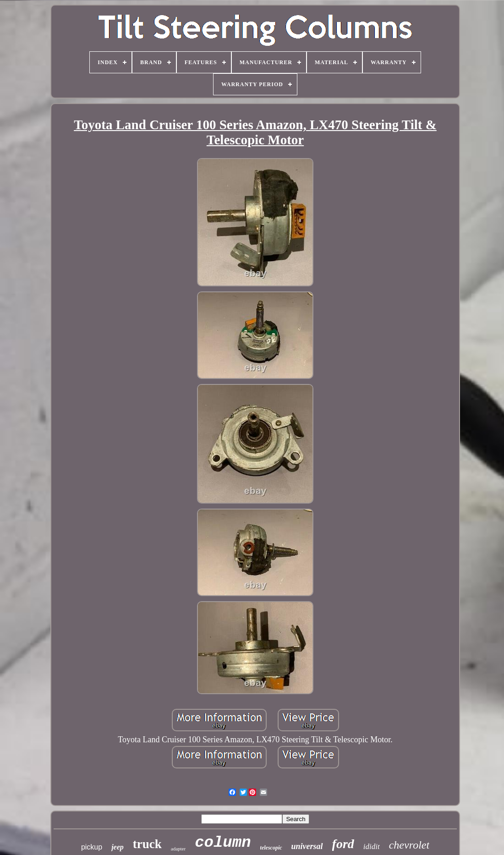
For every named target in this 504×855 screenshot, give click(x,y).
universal (307, 846)
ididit (372, 847)
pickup (92, 847)
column (223, 843)
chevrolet (409, 845)
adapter (178, 849)
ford (343, 844)
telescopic (271, 848)
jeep (118, 847)
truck (147, 844)
